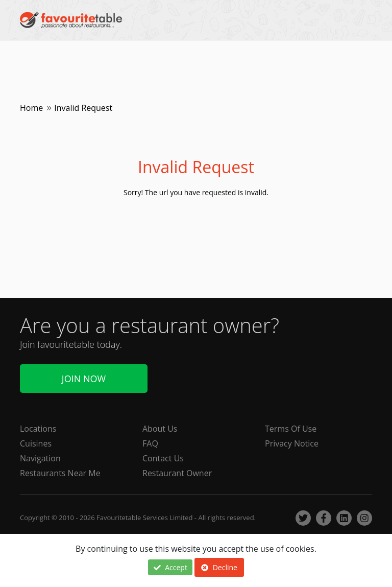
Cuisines (36, 443)
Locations (38, 429)
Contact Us (163, 458)
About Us (160, 429)
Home (31, 108)
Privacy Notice (292, 443)
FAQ (150, 443)
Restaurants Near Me (60, 473)
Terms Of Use (291, 429)
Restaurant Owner (177, 473)
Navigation (40, 458)
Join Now (84, 379)
